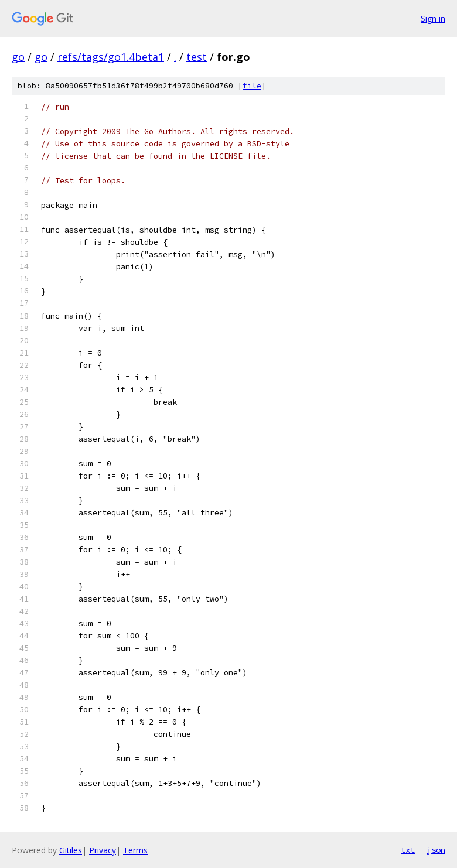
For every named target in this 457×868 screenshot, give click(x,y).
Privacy (103, 850)
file (252, 86)
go (18, 57)
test (197, 57)
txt (408, 850)
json (436, 850)
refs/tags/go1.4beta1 (111, 57)
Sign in (433, 18)
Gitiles (71, 850)
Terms (135, 850)
